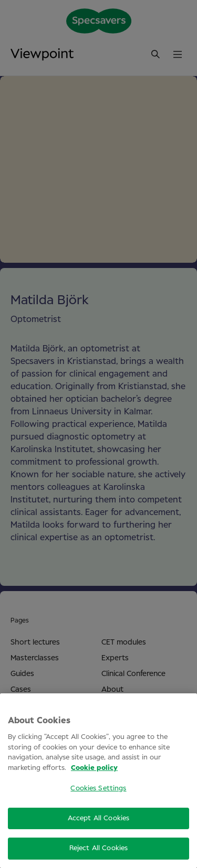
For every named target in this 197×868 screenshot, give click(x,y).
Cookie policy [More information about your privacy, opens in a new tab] (94, 768)
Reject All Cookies (98, 848)
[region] (98, 781)
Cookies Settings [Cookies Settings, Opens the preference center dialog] (98, 789)
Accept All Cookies (98, 818)
